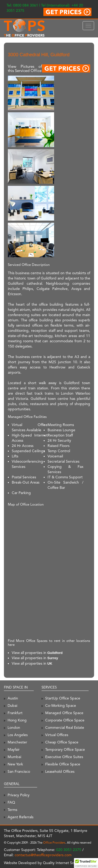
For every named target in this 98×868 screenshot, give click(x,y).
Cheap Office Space (62, 742)
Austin (13, 698)
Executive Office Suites (64, 757)
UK (50, 663)
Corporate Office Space (65, 720)
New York (15, 764)
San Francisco (19, 771)
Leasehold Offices (60, 771)
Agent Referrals (21, 817)
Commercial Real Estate (65, 727)
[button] (86, 863)
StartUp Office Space (63, 698)
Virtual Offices (57, 735)
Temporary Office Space (65, 749)
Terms (12, 810)
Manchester (17, 742)
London (14, 727)
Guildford (55, 653)
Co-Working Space (61, 705)
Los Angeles (18, 735)
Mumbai (14, 757)
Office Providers (54, 843)
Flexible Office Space (63, 764)
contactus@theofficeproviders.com (43, 855)
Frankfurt (15, 713)
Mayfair (14, 749)
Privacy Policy (19, 795)
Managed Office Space (64, 713)
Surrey (53, 658)
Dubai (12, 705)
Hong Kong (17, 720)
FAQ (11, 802)
